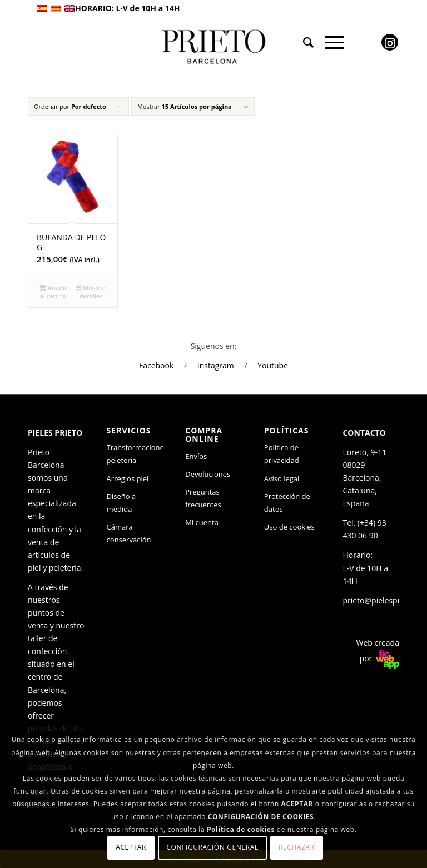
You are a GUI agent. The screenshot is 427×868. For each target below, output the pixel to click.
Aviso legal (282, 478)
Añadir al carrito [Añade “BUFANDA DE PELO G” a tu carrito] (53, 291)
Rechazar (297, 847)
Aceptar (131, 847)
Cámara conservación (129, 533)
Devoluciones (208, 474)
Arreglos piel (128, 478)
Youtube (273, 365)
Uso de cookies (289, 527)
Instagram (216, 365)
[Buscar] (303, 42)
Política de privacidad (282, 454)
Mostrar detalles (91, 291)
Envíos (196, 456)
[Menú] (329, 42)
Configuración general (212, 847)
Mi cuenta (202, 522)
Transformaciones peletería (135, 454)
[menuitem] (303, 42)
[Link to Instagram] (390, 42)
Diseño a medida (121, 503)
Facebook (156, 365)
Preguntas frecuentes (203, 498)
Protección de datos (287, 503)
